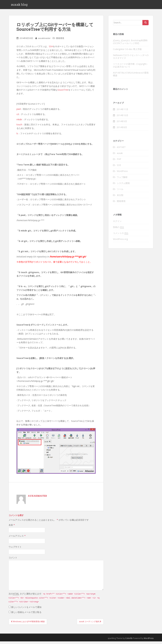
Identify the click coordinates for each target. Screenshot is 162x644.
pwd (19, 112)
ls (17, 136)
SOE (119, 168)
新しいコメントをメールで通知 (26, 610)
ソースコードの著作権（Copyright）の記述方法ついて (131, 68)
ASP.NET (121, 150)
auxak (120, 156)
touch (19, 127)
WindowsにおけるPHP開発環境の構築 (28, 624)
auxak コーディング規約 (90, 624)
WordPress (122, 174)
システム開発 (123, 186)
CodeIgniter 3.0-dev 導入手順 (127, 52)
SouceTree (63, 92)
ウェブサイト (15, 549)
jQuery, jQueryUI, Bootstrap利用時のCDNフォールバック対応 (130, 44)
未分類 (120, 198)
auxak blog (19, 6)
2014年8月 (122, 130)
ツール (120, 192)
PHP (119, 162)
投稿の (118, 230)
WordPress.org (120, 242)
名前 (12, 528)
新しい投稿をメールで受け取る (26, 615)
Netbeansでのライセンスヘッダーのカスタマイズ (131, 59)
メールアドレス (17, 538)
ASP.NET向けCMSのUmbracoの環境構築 (131, 77)
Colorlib (129, 641)
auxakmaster (44, 41)
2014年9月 (122, 124)
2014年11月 (122, 112)
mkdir (19, 122)
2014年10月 (122, 118)
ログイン (117, 224)
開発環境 (60, 41)
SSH (51, 49)
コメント (13, 560)
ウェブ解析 (122, 180)
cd (18, 117)
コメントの (121, 236)
